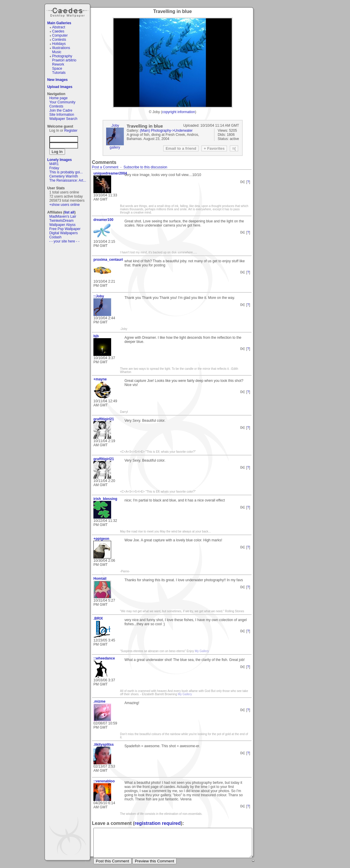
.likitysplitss (104, 745)
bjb (96, 336)
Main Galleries (59, 23)
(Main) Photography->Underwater (166, 131)
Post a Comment (105, 167)
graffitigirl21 (104, 419)
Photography (62, 56)
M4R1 (54, 164)
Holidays (59, 44)
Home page (59, 98)
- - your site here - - (64, 241)
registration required (158, 823)
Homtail (100, 579)
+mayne (100, 379)
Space (57, 69)
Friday (54, 168)
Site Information (62, 115)
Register (71, 131)
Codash (55, 237)
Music (57, 52)
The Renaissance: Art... (68, 180)
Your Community (62, 102)
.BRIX (98, 618)
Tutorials (59, 73)
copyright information (178, 112)
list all (69, 212)
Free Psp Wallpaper (65, 229)
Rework (58, 64)
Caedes (68, 12)
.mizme (99, 701)
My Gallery (202, 651)
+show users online (65, 205)
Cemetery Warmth (64, 176)
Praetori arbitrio (64, 60)
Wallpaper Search (63, 119)
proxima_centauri (107, 260)
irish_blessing (105, 499)
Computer (60, 35)
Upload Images (60, 87)
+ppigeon (101, 539)
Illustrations (61, 48)
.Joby (115, 126)
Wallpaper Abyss (63, 225)
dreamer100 (103, 220)
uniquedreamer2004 (107, 173)
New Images (57, 80)
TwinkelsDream (61, 221)
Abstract (59, 27)
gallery (115, 147)
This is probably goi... (66, 172)
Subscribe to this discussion (145, 167)
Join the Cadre (61, 110)
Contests (59, 40)
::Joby (99, 296)
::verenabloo (104, 781)
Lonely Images (60, 160)
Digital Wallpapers (64, 233)
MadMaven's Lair (63, 216)
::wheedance (104, 658)
